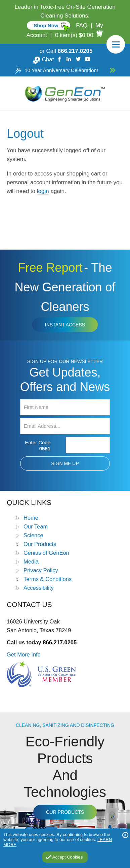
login (43, 191)
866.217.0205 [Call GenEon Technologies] (75, 51)
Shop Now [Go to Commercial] (46, 25)
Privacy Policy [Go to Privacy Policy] (41, 570)
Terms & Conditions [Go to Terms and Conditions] (48, 579)
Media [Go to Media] (31, 561)
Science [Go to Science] (33, 535)
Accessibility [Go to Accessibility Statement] (39, 588)
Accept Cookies (68, 857)
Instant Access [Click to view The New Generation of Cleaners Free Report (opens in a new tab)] (65, 325)
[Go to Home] (65, 93)
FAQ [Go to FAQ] (82, 25)
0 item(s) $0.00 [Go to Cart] (74, 35)
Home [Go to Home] (31, 518)
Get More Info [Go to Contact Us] (24, 654)
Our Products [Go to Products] (40, 544)
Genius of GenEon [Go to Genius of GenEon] (46, 553)
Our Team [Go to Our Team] (36, 526)
